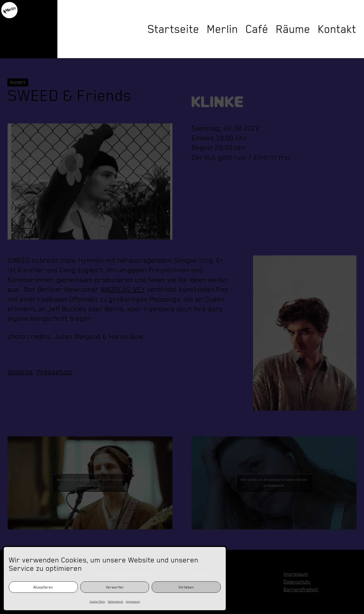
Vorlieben (186, 587)
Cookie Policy (98, 602)
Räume (293, 29)
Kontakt (337, 29)
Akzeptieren (43, 587)
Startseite (174, 29)
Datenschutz (116, 602)
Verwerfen (115, 587)
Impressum (133, 602)
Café (257, 29)
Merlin (223, 29)
